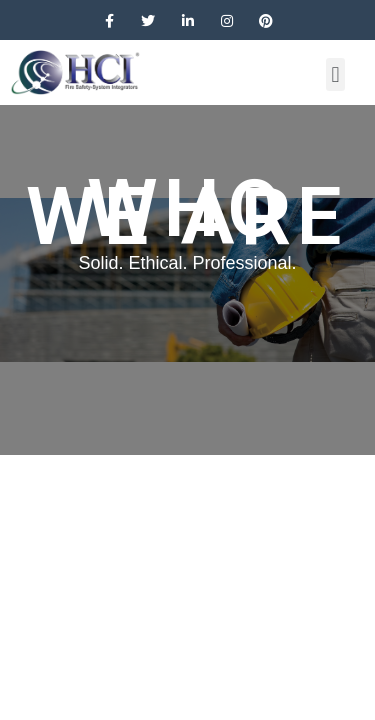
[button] (335, 74)
